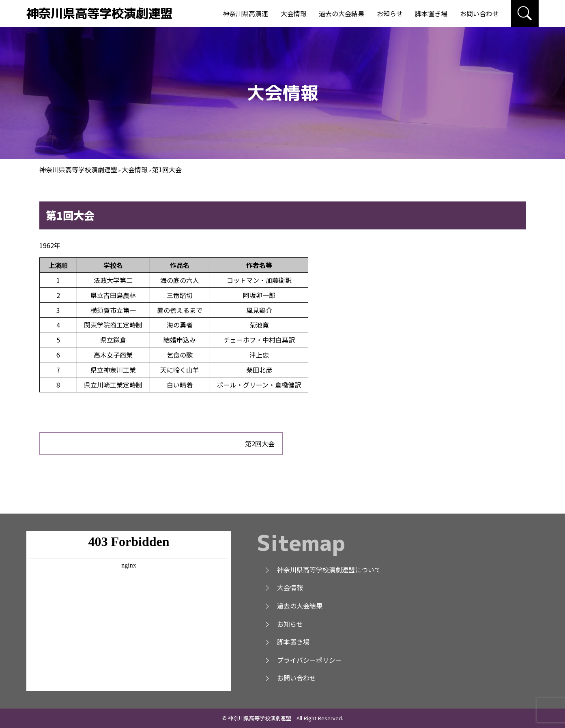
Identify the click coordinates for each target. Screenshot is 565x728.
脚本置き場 (431, 13)
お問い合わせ (479, 13)
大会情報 (294, 13)
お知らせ (390, 13)
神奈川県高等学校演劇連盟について (322, 570)
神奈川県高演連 (245, 13)
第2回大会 (260, 443)
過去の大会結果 (342, 13)
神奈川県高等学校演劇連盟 (99, 13)
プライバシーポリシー (303, 660)
